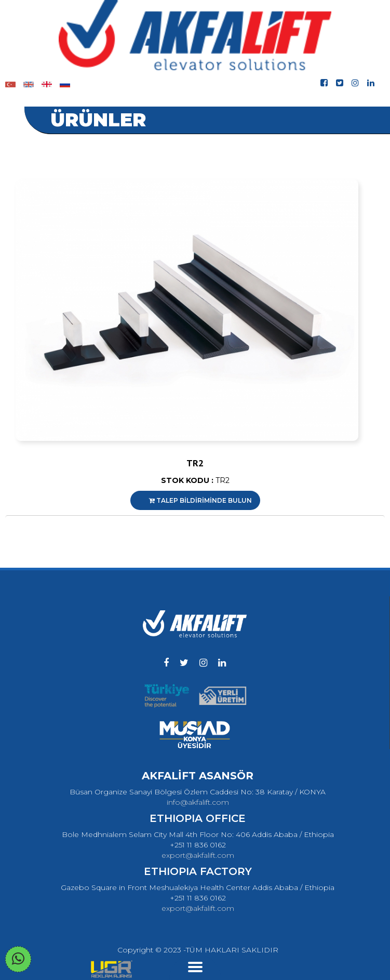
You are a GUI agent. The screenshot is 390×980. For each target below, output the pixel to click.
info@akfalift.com (198, 802)
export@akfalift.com (198, 855)
